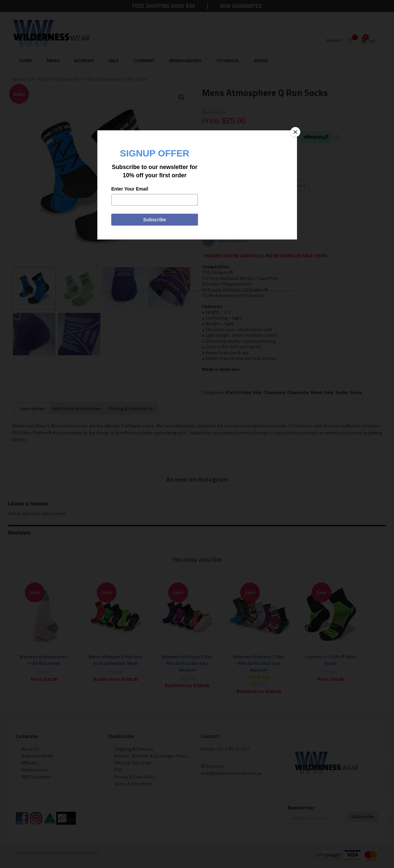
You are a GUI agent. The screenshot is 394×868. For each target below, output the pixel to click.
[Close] (295, 132)
